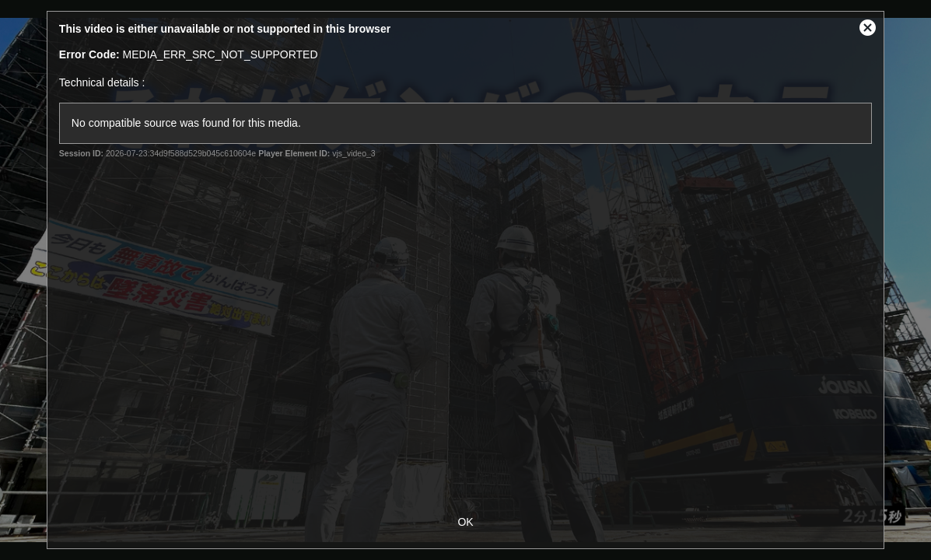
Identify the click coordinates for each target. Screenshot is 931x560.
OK (465, 522)
